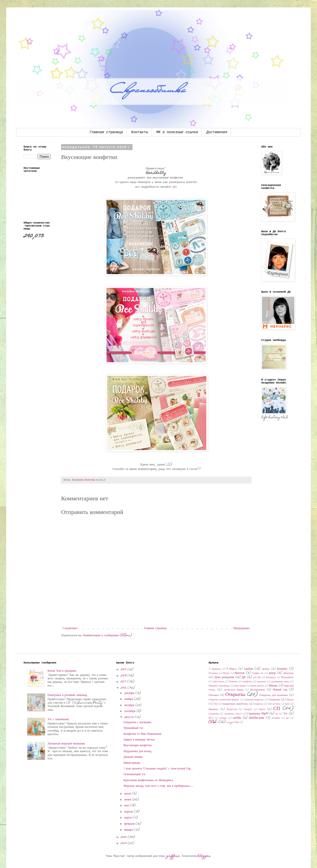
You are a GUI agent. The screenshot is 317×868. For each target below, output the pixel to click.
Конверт (233, 682)
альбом (248, 669)
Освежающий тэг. (135, 774)
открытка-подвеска (254, 700)
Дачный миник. (133, 757)
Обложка (214, 695)
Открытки (274, 700)
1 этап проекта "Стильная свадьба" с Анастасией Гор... (158, 769)
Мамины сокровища (219, 686)
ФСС (211, 718)
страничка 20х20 (233, 714)
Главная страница (106, 132)
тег (277, 714)
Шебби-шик (257, 718)
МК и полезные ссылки (177, 132)
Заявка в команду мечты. (139, 740)
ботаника (213, 673)
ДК (244, 677)
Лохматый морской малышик (66, 744)
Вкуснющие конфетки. (138, 745)
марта (128, 818)
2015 (124, 837)
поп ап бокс (274, 704)
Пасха (290, 700)
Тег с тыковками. (59, 719)
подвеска (259, 704)
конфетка (247, 682)
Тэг (285, 714)
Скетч (262, 709)
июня (128, 800)
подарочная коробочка (235, 704)
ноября (129, 699)
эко (287, 718)
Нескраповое (257, 690)
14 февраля (214, 669)
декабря (130, 693)
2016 (124, 688)
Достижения (217, 132)
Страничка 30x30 (257, 714)
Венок (226, 673)
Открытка (235, 695)
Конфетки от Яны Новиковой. (143, 734)
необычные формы (234, 690)
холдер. (223, 718)
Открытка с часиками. (138, 722)
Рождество (232, 710)
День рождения (224, 677)
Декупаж (288, 673)
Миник (273, 686)
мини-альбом (257, 686)
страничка (214, 714)
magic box (233, 722)
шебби (237, 718)
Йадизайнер (287, 678)
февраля (130, 824)
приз (287, 704)
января (129, 830)
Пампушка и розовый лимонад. (68, 695)
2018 (124, 676)
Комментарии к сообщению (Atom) (107, 636)
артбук (266, 669)
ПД (216, 704)
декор (272, 673)
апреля (129, 812)
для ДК (257, 678)
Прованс (213, 709)
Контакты (140, 132)
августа (130, 717)
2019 (124, 670)
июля (128, 794)
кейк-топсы (218, 682)
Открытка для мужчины (274, 695)
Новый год (280, 690)
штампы (276, 718)
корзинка (262, 682)
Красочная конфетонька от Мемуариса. (149, 780)
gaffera (173, 856)
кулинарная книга (280, 682)
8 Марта (231, 669)
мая (127, 806)
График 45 (258, 673)
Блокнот (282, 669)
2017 (124, 682)
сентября (130, 711)
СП (277, 709)
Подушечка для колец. (138, 751)
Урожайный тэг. (134, 728)
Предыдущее (241, 628)
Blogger (204, 856)
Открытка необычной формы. (224, 700)
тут (175, 187)
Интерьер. (271, 678)
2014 (124, 843)
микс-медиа (240, 686)
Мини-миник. (132, 763)
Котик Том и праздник (62, 671)
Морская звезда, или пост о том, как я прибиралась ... (159, 786)
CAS (213, 722)
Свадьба (248, 710)
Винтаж (240, 673)
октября (130, 705)
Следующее (70, 628)
